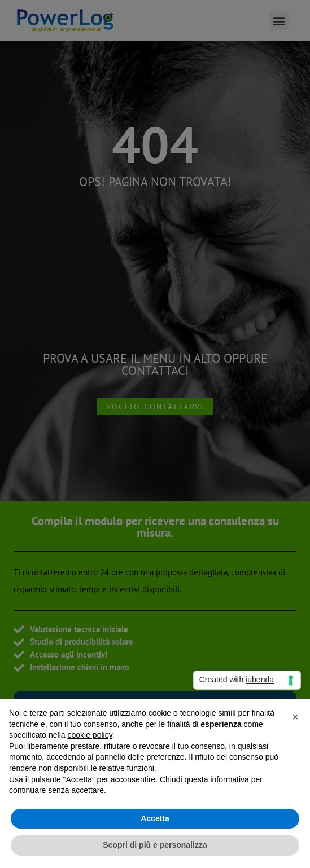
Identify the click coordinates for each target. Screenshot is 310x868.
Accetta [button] (155, 818)
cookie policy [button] (90, 735)
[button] (295, 717)
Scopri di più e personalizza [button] (155, 845)
